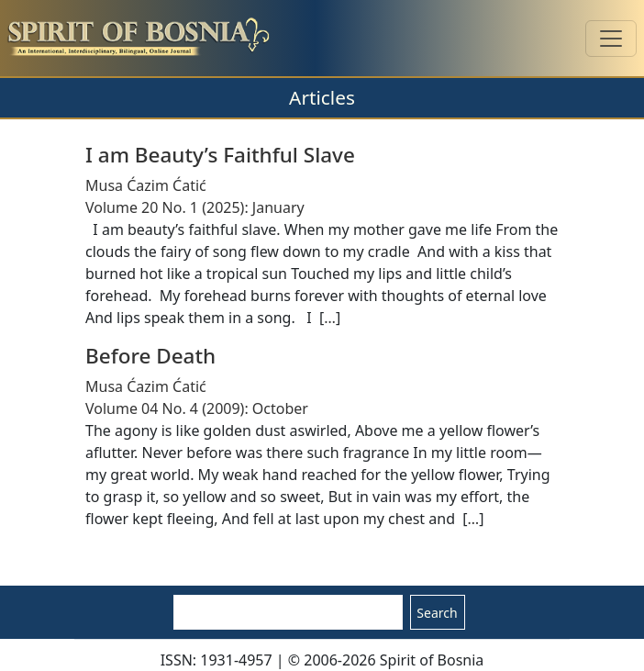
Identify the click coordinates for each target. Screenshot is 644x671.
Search (437, 613)
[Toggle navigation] (611, 39)
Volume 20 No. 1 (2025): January (195, 207)
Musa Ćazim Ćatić (146, 185)
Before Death (150, 356)
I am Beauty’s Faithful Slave (220, 155)
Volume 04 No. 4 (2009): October (197, 408)
